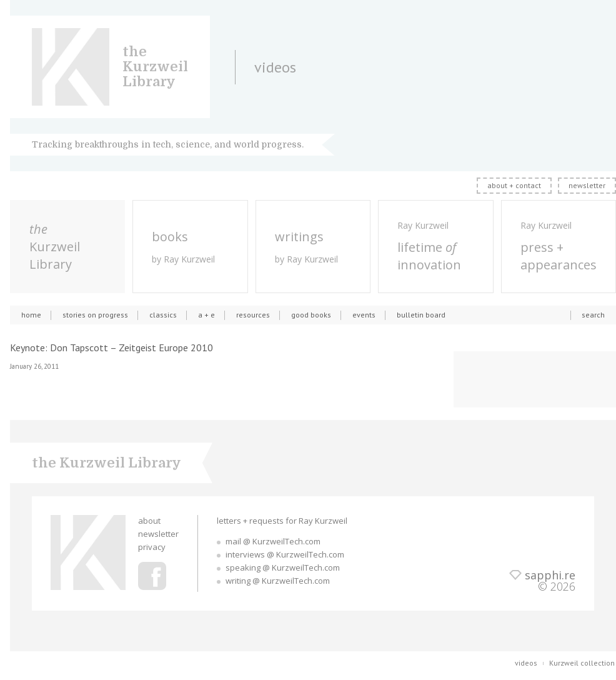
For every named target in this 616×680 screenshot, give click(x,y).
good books (311, 315)
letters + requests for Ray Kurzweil (282, 521)
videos (526, 663)
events (364, 315)
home (31, 315)
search (593, 315)
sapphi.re (550, 575)
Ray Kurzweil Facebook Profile (152, 576)
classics (163, 315)
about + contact (514, 185)
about (149, 521)
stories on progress (95, 315)
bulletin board (421, 315)
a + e (206, 315)
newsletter (587, 185)
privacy (152, 547)
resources (253, 315)
